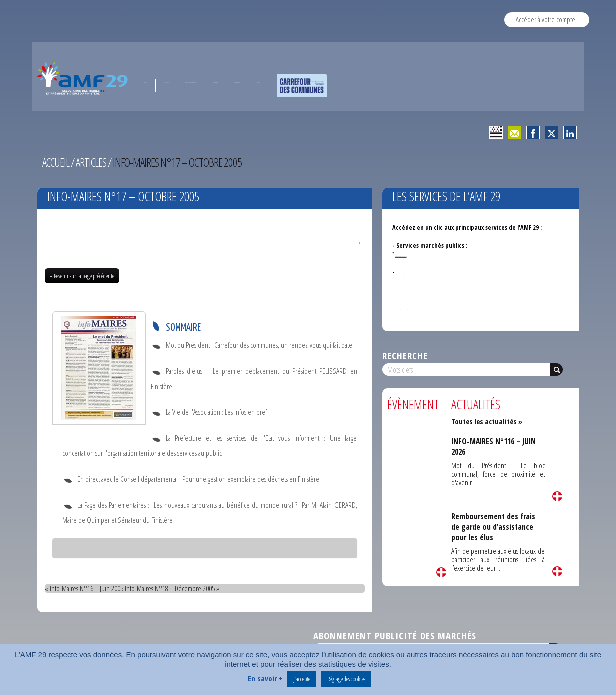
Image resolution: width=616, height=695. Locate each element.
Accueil (56, 162)
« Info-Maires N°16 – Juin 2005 (84, 589)
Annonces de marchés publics (424, 255)
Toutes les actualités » (488, 421)
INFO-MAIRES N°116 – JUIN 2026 (495, 446)
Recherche (405, 355)
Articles (92, 162)
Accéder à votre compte (545, 19)
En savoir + (265, 679)
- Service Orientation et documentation (447, 290)
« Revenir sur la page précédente (82, 277)
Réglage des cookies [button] (346, 679)
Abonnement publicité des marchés (395, 636)
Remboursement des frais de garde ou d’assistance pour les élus (494, 526)
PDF (355, 242)
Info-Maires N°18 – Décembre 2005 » (173, 589)
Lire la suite (441, 572)
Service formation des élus (433, 272)
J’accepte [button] (302, 679)
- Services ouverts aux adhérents (437, 308)
